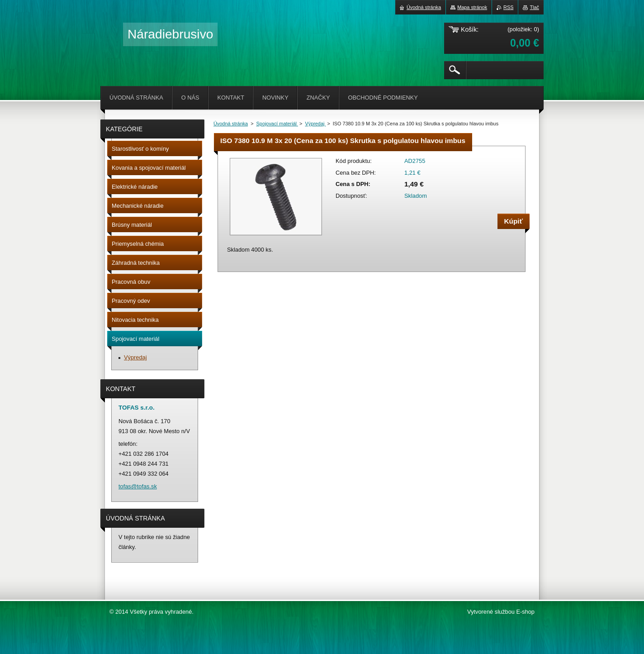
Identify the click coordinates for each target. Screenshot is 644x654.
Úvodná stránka (231, 124)
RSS (508, 7)
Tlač (534, 7)
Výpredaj (315, 124)
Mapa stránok (472, 7)
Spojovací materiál (277, 124)
